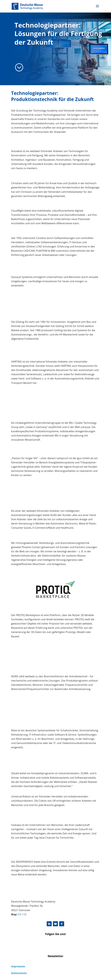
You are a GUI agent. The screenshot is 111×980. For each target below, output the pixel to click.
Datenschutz (19, 973)
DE (25, 914)
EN (20, 914)
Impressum (18, 966)
